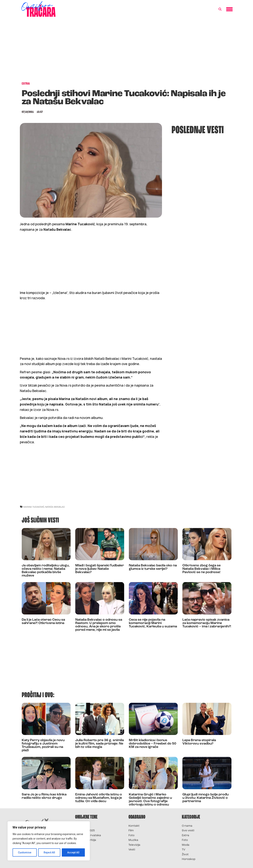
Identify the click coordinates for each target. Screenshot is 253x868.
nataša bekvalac (55, 507)
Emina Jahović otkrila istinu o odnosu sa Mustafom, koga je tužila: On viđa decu (99, 798)
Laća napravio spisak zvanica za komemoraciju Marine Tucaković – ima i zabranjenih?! (207, 623)
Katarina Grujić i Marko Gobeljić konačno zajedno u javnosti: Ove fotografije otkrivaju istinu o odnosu (150, 800)
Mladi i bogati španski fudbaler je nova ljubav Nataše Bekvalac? (100, 569)
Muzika (133, 840)
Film (131, 831)
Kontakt (134, 826)
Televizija (134, 845)
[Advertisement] (127, 51)
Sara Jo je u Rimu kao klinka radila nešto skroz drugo (44, 796)
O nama (187, 826)
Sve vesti (188, 831)
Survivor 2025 (85, 831)
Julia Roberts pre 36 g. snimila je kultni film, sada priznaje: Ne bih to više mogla (100, 744)
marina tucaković (34, 507)
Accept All (73, 852)
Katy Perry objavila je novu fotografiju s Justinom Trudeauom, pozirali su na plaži (43, 745)
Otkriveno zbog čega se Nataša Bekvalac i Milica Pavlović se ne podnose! (202, 569)
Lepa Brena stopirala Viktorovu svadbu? (199, 742)
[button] (220, 9)
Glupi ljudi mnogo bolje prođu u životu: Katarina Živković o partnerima (206, 798)
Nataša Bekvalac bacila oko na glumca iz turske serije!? (153, 567)
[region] (49, 841)
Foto (131, 836)
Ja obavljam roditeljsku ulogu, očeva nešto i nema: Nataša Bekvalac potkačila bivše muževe (46, 571)
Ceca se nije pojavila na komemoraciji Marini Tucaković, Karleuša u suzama (153, 623)
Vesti (132, 850)
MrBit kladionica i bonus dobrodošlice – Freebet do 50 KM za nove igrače (153, 744)
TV (184, 850)
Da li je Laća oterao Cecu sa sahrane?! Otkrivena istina (43, 621)
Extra (185, 836)
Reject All (49, 852)
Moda (186, 845)
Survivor (81, 826)
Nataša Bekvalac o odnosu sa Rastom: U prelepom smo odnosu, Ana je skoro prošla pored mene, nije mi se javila (99, 625)
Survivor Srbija (86, 840)
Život (185, 855)
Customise (25, 852)
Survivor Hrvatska (88, 836)
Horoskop (189, 859)
